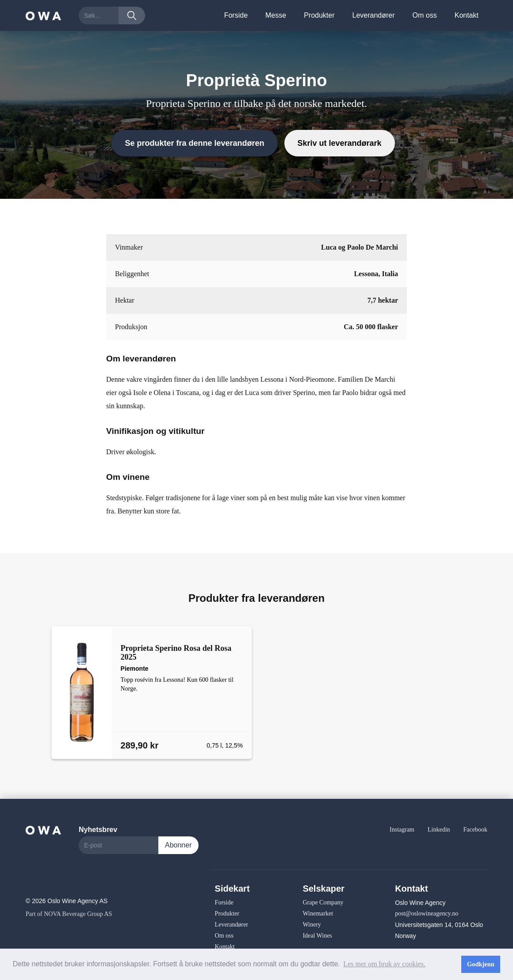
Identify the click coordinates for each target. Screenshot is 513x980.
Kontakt (467, 15)
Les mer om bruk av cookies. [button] (384, 964)
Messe (276, 15)
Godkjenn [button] (481, 964)
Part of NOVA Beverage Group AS (69, 914)
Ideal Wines (317, 936)
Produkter (319, 15)
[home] (43, 15)
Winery (312, 925)
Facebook (475, 830)
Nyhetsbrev (98, 830)
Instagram (402, 830)
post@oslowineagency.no (427, 914)
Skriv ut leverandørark (340, 143)
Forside (236, 15)
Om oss (425, 15)
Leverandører (374, 15)
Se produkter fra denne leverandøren (194, 143)
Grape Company (323, 902)
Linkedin (439, 830)
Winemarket (318, 914)
